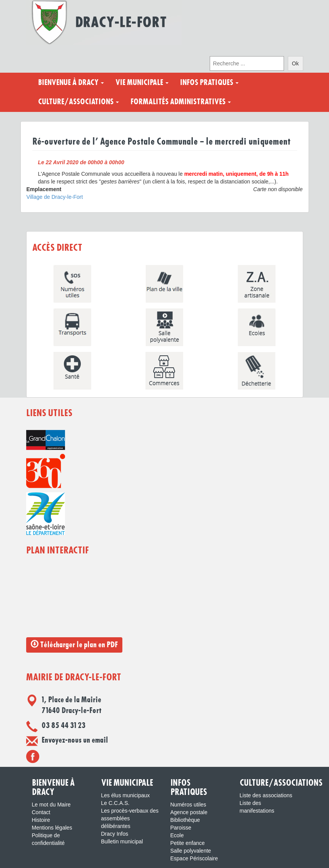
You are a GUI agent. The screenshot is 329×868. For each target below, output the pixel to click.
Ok (296, 63)
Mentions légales (52, 828)
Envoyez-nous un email (75, 740)
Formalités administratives (181, 102)
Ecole (177, 835)
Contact (41, 812)
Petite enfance (188, 843)
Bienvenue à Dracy (71, 83)
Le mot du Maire (51, 805)
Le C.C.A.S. (115, 803)
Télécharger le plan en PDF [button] (74, 644)
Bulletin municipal (122, 841)
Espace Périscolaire (194, 858)
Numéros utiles (188, 805)
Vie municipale (142, 83)
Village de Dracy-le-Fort (55, 197)
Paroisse (181, 828)
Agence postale (189, 812)
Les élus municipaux (126, 795)
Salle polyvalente (191, 851)
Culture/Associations (78, 102)
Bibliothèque (185, 820)
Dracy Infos (115, 834)
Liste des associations (266, 795)
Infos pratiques (209, 83)
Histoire (41, 820)
